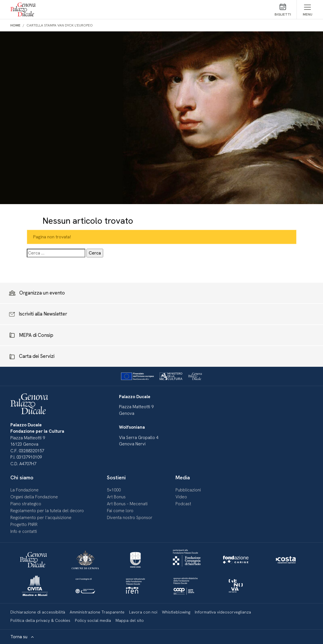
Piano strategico (26, 504)
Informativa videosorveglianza (223, 612)
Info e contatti (24, 531)
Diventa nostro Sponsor (130, 518)
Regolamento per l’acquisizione (41, 518)
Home (15, 25)
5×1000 (114, 490)
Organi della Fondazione (34, 497)
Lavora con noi (143, 612)
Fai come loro (120, 511)
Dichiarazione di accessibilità (38, 612)
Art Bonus (116, 497)
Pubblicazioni (188, 490)
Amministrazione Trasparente (97, 612)
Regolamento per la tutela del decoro (47, 511)
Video (181, 497)
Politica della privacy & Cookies (40, 620)
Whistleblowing (176, 612)
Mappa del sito (130, 620)
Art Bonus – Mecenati (127, 504)
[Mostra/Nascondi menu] (308, 10)
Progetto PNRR (24, 525)
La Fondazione (24, 490)
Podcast (183, 504)
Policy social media (93, 620)
